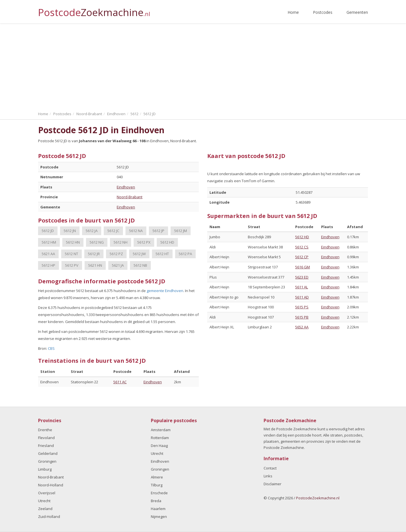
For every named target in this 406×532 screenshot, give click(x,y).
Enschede (159, 493)
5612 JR (94, 254)
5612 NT (71, 254)
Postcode (94, 10)
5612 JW (139, 254)
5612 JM (181, 231)
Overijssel (47, 493)
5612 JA (92, 231)
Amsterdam (161, 430)
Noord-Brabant (130, 197)
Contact (270, 468)
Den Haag (159, 446)
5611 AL (302, 287)
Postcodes (323, 12)
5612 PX (144, 242)
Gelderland (48, 453)
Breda (156, 501)
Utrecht (44, 501)
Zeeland (45, 509)
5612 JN (70, 231)
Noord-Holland (51, 485)
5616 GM (303, 267)
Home (293, 12)
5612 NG (97, 242)
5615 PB (302, 317)
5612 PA (185, 254)
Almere (157, 477)
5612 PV (72, 265)
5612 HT (162, 254)
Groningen (47, 461)
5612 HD (167, 242)
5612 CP (302, 257)
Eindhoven (126, 187)
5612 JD (48, 231)
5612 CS (302, 247)
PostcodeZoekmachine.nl (318, 498)
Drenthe (45, 430)
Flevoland (46, 438)
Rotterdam (160, 438)
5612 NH (121, 242)
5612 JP (158, 231)
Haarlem (158, 509)
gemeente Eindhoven (165, 291)
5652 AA (302, 327)
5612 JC (113, 231)
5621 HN (95, 265)
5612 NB (140, 265)
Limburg (45, 469)
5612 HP (48, 265)
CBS (51, 348)
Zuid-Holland (49, 517)
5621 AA (48, 254)
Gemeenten (357, 12)
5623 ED (302, 277)
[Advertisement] (203, 66)
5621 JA (118, 265)
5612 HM (49, 242)
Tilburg (157, 485)
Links (268, 476)
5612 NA (136, 231)
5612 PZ (116, 254)
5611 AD (302, 297)
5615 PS (302, 307)
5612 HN (73, 242)
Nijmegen (159, 517)
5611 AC (120, 382)
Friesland (46, 446)
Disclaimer (272, 484)
